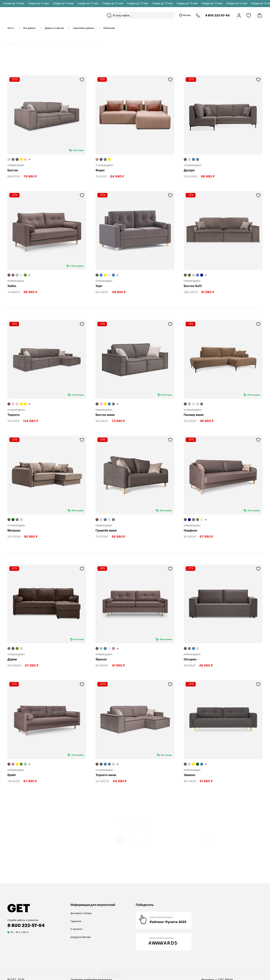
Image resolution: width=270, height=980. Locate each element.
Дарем (12, 659)
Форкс (100, 170)
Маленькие (109, 28)
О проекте (76, 929)
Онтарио (190, 659)
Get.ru (11, 28)
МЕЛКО (134, 970)
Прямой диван (16, 165)
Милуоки (14, 531)
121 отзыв (167, 395)
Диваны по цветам (54, 28)
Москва (185, 15)
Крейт (12, 775)
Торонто (13, 415)
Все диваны (29, 28)
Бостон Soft (193, 286)
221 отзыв (78, 150)
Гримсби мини (106, 531)
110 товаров (37, 63)
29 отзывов (254, 511)
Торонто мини (106, 775)
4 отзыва (79, 639)
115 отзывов (254, 395)
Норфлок (190, 531)
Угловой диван (104, 165)
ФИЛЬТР (160, 970)
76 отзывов (78, 755)
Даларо (189, 170)
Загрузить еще (135, 822)
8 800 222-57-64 (217, 15)
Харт (99, 286)
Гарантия (76, 921)
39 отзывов (78, 511)
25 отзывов (166, 511)
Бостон (13, 170)
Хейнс (12, 286)
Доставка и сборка (81, 913)
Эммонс (190, 775)
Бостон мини (105, 415)
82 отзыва (166, 755)
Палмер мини (194, 415)
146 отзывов (77, 266)
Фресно (101, 659)
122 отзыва (78, 395)
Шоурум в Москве (81, 937)
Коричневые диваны (84, 28)
